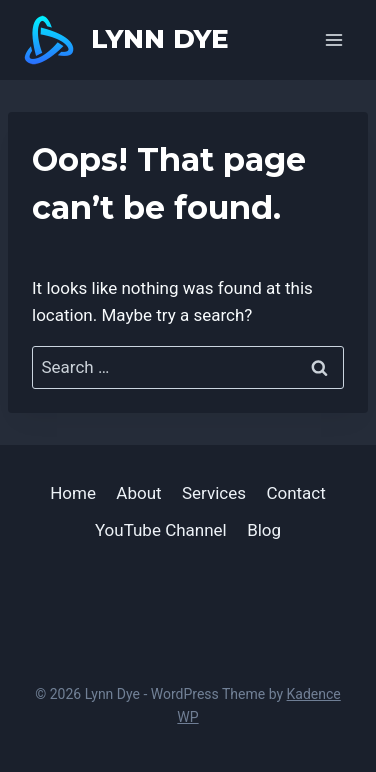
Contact (295, 493)
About (138, 493)
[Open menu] (333, 39)
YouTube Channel (161, 530)
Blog (264, 530)
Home (73, 493)
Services (214, 493)
